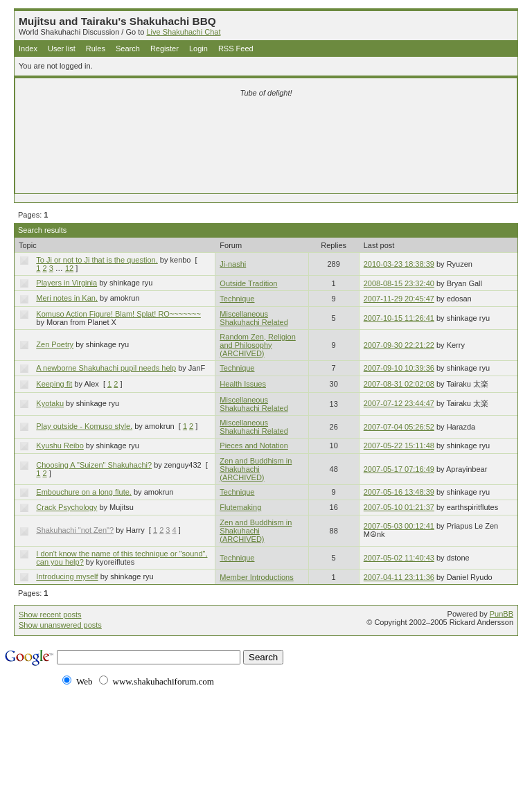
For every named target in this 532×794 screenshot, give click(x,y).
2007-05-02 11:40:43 (399, 558)
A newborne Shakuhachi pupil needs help (106, 368)
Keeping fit (54, 384)
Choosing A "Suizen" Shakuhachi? (94, 465)
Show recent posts (50, 615)
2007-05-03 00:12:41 (399, 526)
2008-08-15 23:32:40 (399, 283)
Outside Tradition (248, 283)
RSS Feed (236, 48)
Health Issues (243, 384)
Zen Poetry (55, 344)
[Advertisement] (266, 126)
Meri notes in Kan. (67, 298)
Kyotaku (50, 403)
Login (198, 48)
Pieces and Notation (254, 445)
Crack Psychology (66, 507)
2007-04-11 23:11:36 (399, 577)
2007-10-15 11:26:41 (399, 318)
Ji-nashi (233, 264)
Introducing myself (67, 576)
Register (165, 48)
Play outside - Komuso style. (84, 426)
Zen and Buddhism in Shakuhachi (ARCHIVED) (256, 469)
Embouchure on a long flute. (84, 492)
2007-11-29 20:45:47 (399, 299)
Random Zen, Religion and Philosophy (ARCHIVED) (257, 345)
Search (128, 48)
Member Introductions (256, 577)
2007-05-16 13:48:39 (399, 492)
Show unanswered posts (60, 625)
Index (28, 48)
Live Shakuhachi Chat (183, 32)
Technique (237, 299)
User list (62, 48)
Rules (96, 48)
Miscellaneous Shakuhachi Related (254, 318)
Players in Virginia (66, 283)
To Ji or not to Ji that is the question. (97, 260)
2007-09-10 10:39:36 (399, 368)
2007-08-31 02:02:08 (399, 384)
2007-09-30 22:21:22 (399, 345)
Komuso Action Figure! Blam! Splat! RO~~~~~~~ (118, 314)
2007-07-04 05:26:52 (399, 427)
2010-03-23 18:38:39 (399, 264)
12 (69, 268)
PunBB (502, 614)
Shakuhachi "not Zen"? (75, 530)
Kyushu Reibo (60, 445)
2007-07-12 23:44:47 (399, 403)
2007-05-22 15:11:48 (399, 445)
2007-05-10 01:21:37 (399, 507)
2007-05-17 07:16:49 (399, 469)
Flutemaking (240, 507)
